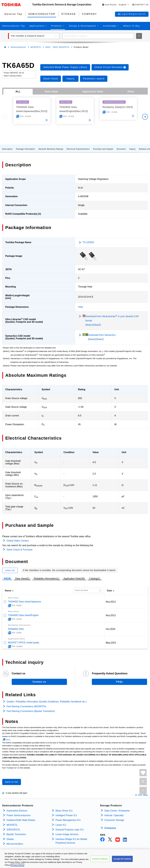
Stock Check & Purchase (20, 550)
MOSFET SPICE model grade (24, 643)
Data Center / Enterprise (117, 811)
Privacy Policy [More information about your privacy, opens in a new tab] (17, 865)
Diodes (10, 839)
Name (8, 591)
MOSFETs (36, 47)
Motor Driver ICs (64, 811)
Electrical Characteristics (78, 149)
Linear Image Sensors (67, 834)
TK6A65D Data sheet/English (23, 615)
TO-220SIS (88, 242)
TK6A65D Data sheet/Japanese (25, 602)
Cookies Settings (100, 859)
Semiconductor (18, 47)
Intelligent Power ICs (66, 815)
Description (7, 149)
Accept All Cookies (122, 859)
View (81, 307)
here (8, 740)
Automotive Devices (17, 811)
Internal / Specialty (114, 815)
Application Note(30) (74, 579)
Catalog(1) (95, 579)
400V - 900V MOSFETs (57, 47)
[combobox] (98, 36)
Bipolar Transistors (16, 834)
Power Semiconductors (19, 815)
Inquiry (132, 149)
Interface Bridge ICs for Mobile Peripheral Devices (71, 841)
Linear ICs (61, 825)
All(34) (7, 579)
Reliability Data (16, 629)
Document (121, 149)
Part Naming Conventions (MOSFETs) (26, 706)
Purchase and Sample (103, 149)
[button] (116, 5)
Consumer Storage (114, 820)
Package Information (25, 149)
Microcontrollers (15, 844)
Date (109, 591)
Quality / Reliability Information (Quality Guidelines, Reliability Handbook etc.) (47, 702)
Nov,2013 (111, 602)
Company (110, 828)
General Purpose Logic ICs (70, 830)
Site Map (143, 795)
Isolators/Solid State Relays (21, 820)
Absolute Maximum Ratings (51, 149)
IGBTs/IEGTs (13, 830)
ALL (18, 92)
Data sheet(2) (22, 579)
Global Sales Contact (18, 541)
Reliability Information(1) (47, 579)
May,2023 (111, 643)
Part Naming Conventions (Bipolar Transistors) (31, 711)
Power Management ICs (68, 820)
